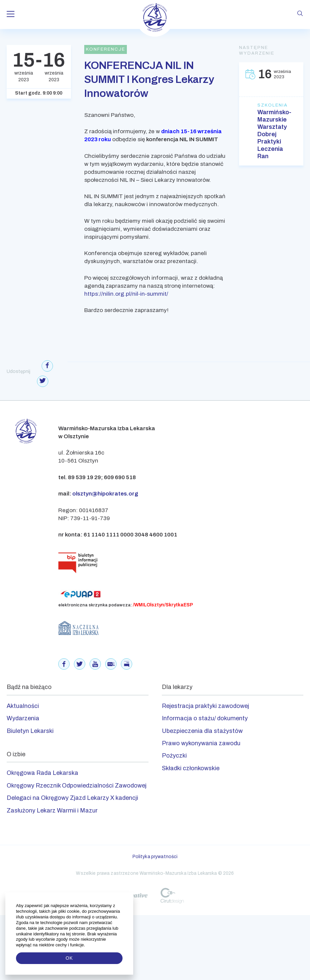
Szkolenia (271, 105)
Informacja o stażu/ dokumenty (205, 718)
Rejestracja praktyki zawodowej (205, 706)
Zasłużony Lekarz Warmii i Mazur (52, 811)
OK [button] (69, 958)
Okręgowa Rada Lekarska (42, 773)
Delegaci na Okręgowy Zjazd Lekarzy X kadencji (72, 798)
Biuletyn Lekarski (30, 731)
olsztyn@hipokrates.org (105, 494)
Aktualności (23, 706)
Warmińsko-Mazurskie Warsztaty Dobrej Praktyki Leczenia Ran (271, 134)
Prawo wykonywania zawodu (201, 743)
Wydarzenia (23, 718)
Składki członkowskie (191, 768)
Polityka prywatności (155, 857)
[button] (86, 945)
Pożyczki (174, 756)
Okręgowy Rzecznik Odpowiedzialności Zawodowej (77, 786)
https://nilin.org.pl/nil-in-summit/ (126, 294)
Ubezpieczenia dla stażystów (202, 731)
